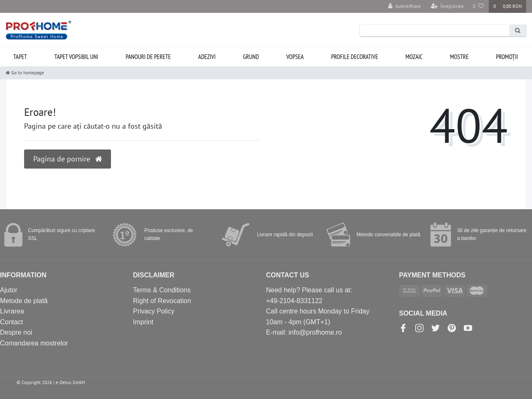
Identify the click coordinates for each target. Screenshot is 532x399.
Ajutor (9, 290)
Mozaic (414, 57)
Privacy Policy (154, 311)
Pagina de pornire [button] (68, 159)
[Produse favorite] (479, 6)
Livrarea (12, 311)
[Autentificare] (404, 6)
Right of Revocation (162, 301)
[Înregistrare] (447, 6)
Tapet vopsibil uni (76, 57)
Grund (251, 57)
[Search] (518, 31)
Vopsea (295, 57)
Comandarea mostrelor (34, 343)
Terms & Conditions (162, 290)
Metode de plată (24, 301)
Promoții (507, 57)
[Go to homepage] (25, 73)
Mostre (459, 57)
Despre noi (16, 332)
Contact (11, 322)
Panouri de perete (148, 57)
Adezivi (207, 57)
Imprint (143, 322)
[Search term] (435, 31)
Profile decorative (354, 57)
